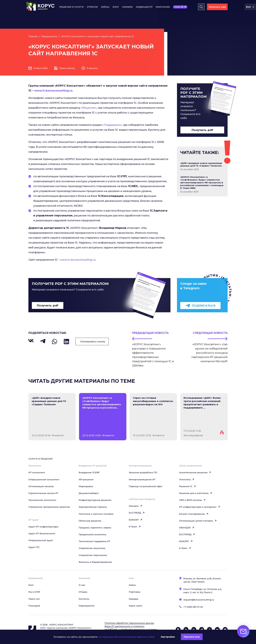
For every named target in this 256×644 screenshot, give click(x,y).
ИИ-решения (86, 479)
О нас (82, 585)
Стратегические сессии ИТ (43, 493)
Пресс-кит (34, 599)
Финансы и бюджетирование (95, 562)
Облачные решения (90, 521)
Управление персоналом (93, 555)
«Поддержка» (112, 125)
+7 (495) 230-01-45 (193, 607)
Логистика (187, 479)
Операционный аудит (41, 540)
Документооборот (89, 493)
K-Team (135, 527)
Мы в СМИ (34, 592)
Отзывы (83, 592)
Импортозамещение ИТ (142, 479)
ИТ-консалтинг (37, 472)
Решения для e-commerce (196, 493)
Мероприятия (87, 606)
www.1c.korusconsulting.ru (53, 91)
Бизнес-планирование (194, 514)
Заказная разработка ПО (143, 472)
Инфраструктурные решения (95, 500)
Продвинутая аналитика (92, 534)
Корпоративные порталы (93, 507)
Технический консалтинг (42, 500)
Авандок (136, 506)
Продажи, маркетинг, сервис (95, 528)
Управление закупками (92, 548)
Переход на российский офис (146, 486)
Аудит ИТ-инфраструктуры (43, 527)
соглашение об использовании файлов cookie (126, 637)
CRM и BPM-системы (192, 500)
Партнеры (135, 592)
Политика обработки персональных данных (129, 623)
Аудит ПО (34, 547)
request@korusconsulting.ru (199, 600)
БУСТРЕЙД (137, 513)
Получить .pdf (202, 130)
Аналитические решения (195, 472)
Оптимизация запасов (41, 486)
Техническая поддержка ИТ (94, 541)
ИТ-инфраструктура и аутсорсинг (200, 507)
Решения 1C (188, 486)
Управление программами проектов (49, 507)
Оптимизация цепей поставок (198, 521)
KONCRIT (136, 520)
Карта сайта (136, 606)
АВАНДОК (187, 528)
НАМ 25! (179, 7)
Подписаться (200, 306)
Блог (116, 7)
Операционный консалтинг (44, 479)
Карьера (128, 7)
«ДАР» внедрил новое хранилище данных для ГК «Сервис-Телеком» (201, 164)
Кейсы (105, 7)
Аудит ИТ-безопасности (42, 533)
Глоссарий (34, 606)
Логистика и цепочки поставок (96, 514)
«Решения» (89, 108)
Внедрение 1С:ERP (89, 472)
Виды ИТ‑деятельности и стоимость (124, 626)
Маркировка (86, 486)
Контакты (84, 599)
